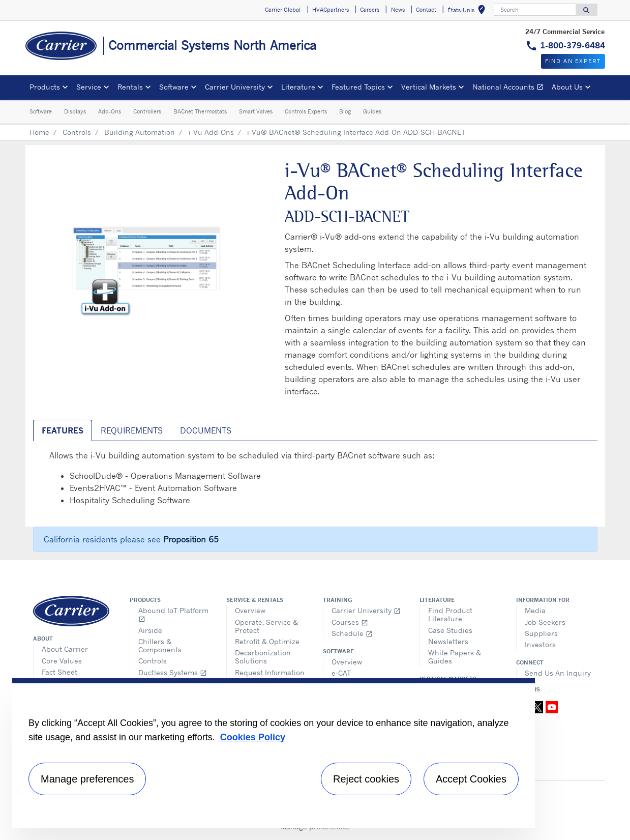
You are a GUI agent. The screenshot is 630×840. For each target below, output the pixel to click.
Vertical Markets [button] (429, 87)
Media (535, 610)
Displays (75, 111)
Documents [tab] (206, 430)
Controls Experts (306, 111)
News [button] (398, 10)
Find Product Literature (450, 614)
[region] (274, 753)
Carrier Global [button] (283, 10)
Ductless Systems (173, 672)
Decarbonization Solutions (263, 657)
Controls (77, 132)
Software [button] (174, 87)
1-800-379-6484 (573, 45)
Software (41, 111)
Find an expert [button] (573, 61)
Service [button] (89, 87)
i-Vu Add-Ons (211, 132)
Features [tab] (63, 430)
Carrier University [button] (235, 87)
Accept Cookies (471, 779)
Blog (345, 111)
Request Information (270, 672)
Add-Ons (110, 111)
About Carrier (65, 649)
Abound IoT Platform (173, 614)
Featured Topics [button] (358, 87)
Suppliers (541, 633)
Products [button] (45, 87)
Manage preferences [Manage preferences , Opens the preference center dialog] (87, 779)
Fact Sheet (59, 672)
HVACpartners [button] (331, 10)
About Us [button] (567, 87)
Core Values (62, 661)
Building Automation (140, 132)
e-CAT (341, 673)
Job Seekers (545, 622)
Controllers (147, 111)
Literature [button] (298, 87)
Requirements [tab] (132, 430)
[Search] (535, 10)
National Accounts (510, 88)
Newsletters (448, 641)
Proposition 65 (191, 539)
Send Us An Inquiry (558, 673)
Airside (150, 630)
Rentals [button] (130, 87)
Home (39, 132)
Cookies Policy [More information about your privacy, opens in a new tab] (253, 737)
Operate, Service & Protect (266, 626)
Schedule (352, 633)
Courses (350, 622)
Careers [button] (370, 10)
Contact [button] (426, 10)
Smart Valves (256, 111)
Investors (540, 644)
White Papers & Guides (455, 657)
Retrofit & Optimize (267, 641)
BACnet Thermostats (200, 111)
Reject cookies (366, 779)
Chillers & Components (160, 645)
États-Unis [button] (468, 11)
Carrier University (366, 610)
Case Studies (450, 630)
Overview (250, 610)
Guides (372, 111)
